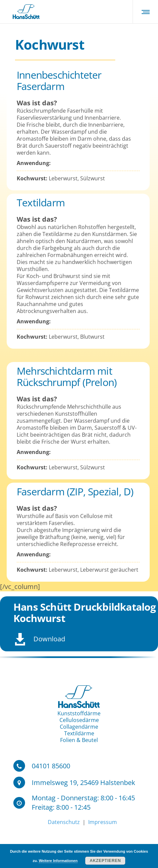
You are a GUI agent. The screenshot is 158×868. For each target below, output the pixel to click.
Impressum (102, 822)
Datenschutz (64, 822)
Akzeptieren (105, 861)
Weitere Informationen (58, 861)
